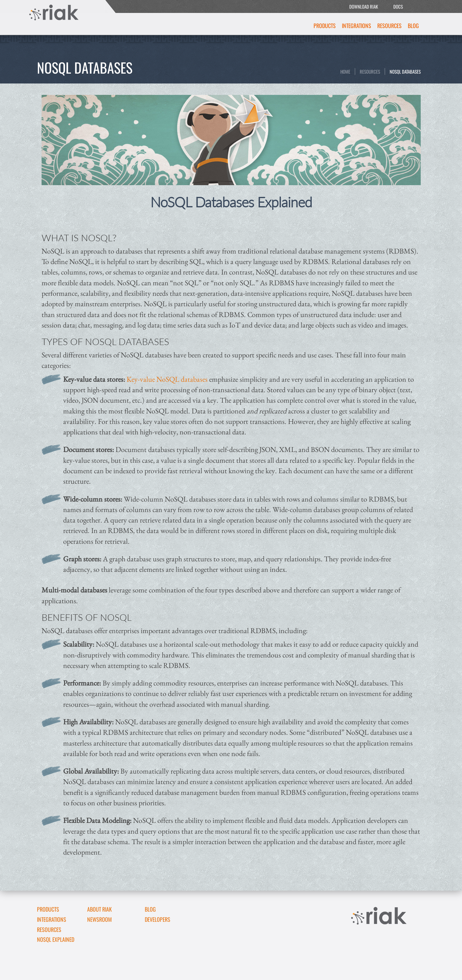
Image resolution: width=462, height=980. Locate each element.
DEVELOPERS (158, 919)
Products (325, 26)
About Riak (99, 909)
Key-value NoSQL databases (167, 379)
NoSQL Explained (56, 939)
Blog (413, 26)
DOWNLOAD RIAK (364, 6)
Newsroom (99, 919)
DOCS (398, 6)
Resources (389, 26)
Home (345, 71)
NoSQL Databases (405, 71)
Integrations (357, 26)
